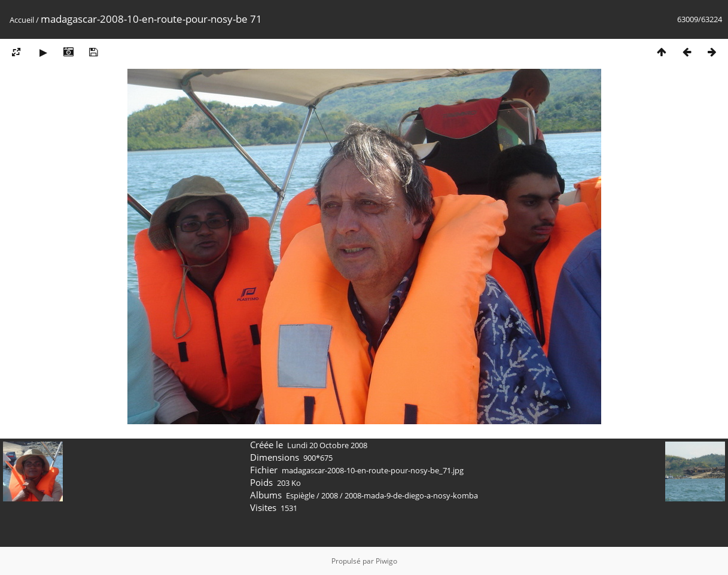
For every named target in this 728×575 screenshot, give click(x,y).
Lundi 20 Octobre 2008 (327, 445)
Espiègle (300, 495)
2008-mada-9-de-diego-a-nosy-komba (411, 495)
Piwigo (386, 561)
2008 (330, 495)
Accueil (22, 20)
